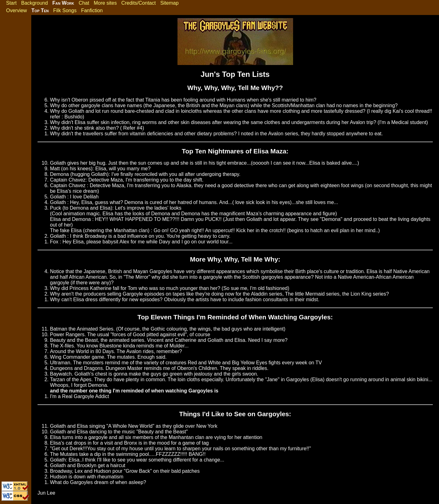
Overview (16, 10)
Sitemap (170, 3)
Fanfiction (92, 10)
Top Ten (40, 10)
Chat (84, 3)
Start (11, 3)
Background (35, 3)
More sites (105, 3)
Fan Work (63, 3)
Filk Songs (65, 10)
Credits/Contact (138, 3)
